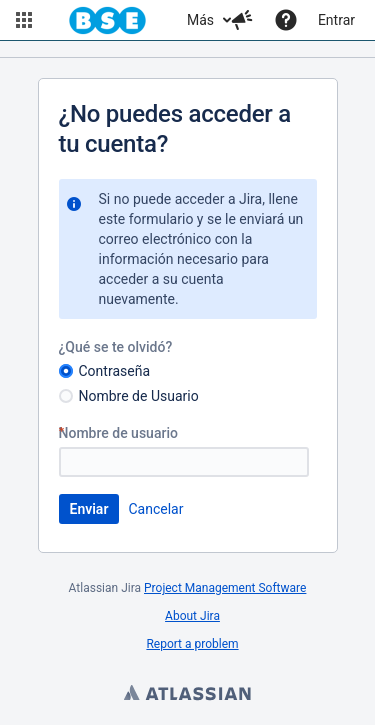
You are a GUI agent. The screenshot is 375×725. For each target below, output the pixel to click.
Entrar (336, 20)
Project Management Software (225, 588)
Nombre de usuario (126, 433)
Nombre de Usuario (139, 396)
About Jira (192, 616)
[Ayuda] (286, 20)
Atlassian (188, 695)
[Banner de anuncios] (187, 49)
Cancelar (155, 509)
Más (200, 20)
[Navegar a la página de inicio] (107, 20)
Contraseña (115, 371)
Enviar (89, 509)
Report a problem (192, 644)
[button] (24, 20)
